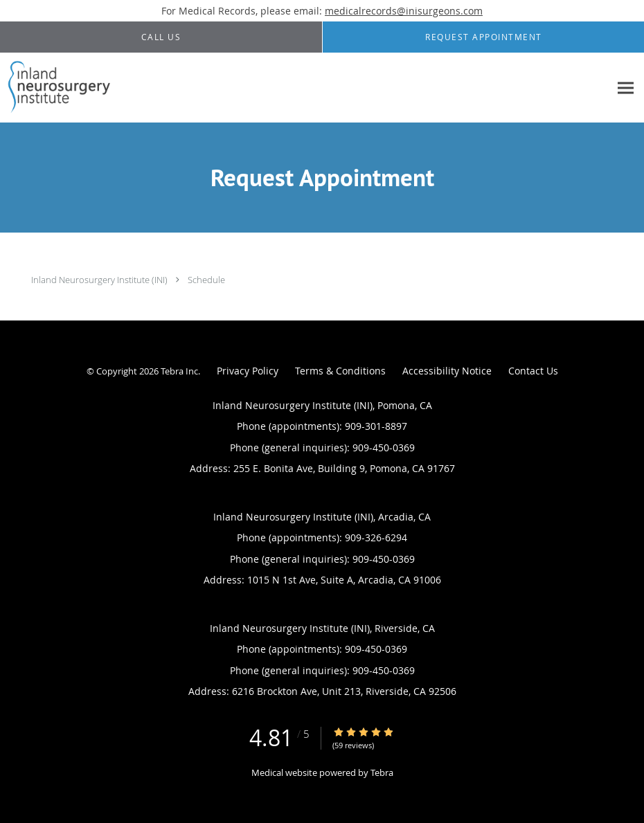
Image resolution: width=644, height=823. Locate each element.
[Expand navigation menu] (626, 88)
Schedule (206, 280)
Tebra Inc (179, 371)
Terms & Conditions (340, 371)
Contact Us (533, 371)
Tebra (382, 772)
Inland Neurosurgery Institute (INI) (99, 280)
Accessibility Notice (447, 371)
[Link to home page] (56, 88)
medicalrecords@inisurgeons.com (404, 11)
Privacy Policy (248, 371)
